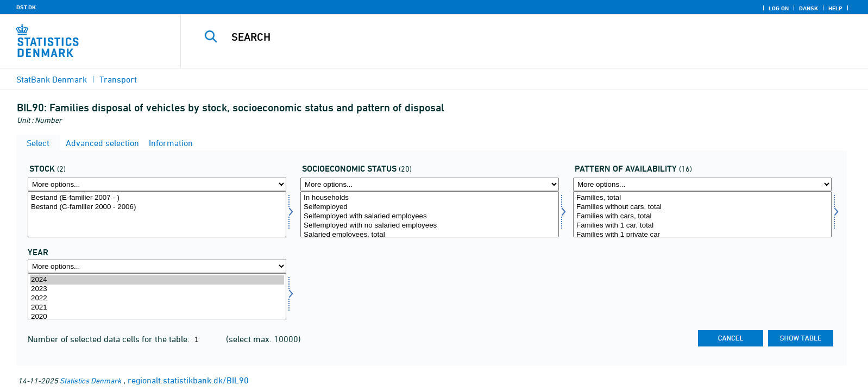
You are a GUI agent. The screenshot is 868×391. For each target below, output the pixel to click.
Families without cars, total (702, 207)
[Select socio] (430, 214)
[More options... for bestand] (157, 184)
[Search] (498, 37)
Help (835, 8)
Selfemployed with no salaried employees (430, 226)
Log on (779, 8)
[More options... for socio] (430, 184)
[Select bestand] (157, 214)
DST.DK (26, 7)
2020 (157, 317)
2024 (157, 280)
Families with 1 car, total (702, 226)
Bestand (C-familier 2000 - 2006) (157, 207)
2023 (157, 289)
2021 (157, 308)
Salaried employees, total (430, 235)
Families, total (702, 198)
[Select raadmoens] (702, 214)
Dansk (809, 8)
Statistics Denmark (90, 380)
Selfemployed (430, 207)
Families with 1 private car (702, 235)
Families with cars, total (702, 216)
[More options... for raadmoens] (702, 184)
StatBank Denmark (52, 79)
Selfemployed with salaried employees (430, 216)
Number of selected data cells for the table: (110, 339)
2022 (157, 298)
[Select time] (157, 296)
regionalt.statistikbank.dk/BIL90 (188, 380)
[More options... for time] (157, 266)
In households (430, 198)
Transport (118, 79)
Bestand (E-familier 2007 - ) (157, 198)
